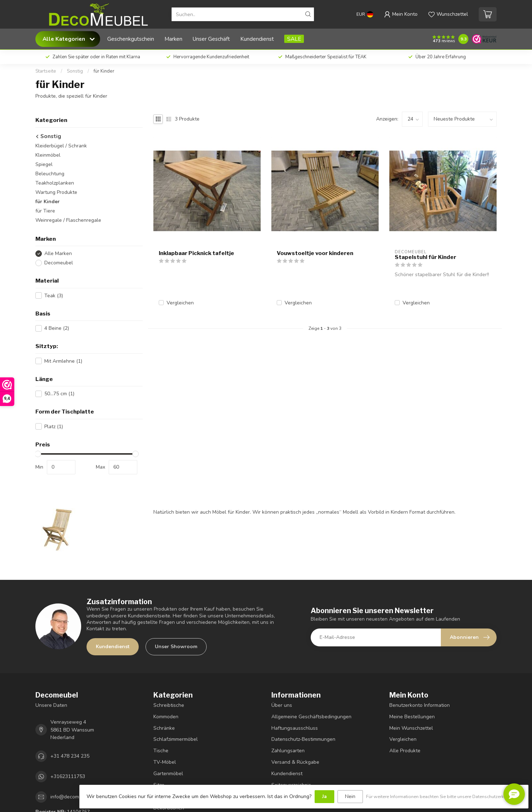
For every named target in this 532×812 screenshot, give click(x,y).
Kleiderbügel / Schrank (61, 146)
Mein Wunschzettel (411, 728)
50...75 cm (59, 394)
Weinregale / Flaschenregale (68, 220)
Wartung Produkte (56, 192)
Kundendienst (257, 39)
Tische (161, 751)
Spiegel (44, 164)
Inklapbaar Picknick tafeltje (196, 253)
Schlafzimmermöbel (176, 739)
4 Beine (57, 328)
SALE (294, 39)
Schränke (164, 728)
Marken (173, 39)
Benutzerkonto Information (420, 705)
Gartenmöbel (168, 774)
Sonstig (75, 71)
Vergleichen (180, 303)
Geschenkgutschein (131, 39)
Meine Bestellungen (412, 717)
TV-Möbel (165, 762)
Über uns (282, 705)
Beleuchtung (50, 174)
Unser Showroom (176, 647)
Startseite (46, 71)
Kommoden (166, 717)
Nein (350, 796)
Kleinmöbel (48, 155)
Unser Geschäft (211, 39)
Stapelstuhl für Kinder (425, 257)
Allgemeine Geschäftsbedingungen (311, 717)
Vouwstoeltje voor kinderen (315, 253)
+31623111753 (68, 776)
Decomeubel (59, 263)
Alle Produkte (405, 751)
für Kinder (104, 71)
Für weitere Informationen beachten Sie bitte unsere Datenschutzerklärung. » (444, 796)
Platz (54, 427)
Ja (324, 796)
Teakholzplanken (55, 183)
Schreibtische (169, 705)
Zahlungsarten (288, 751)
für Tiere (45, 211)
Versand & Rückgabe (295, 762)
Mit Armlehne (63, 361)
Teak (54, 296)
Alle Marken (58, 253)
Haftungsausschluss (295, 728)
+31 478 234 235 (70, 756)
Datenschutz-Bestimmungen (303, 739)
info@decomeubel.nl (74, 797)
